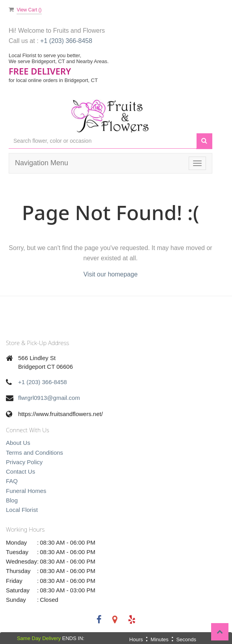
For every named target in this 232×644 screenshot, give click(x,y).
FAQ (12, 481)
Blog (12, 500)
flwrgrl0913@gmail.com (49, 398)
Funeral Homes (26, 491)
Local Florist (22, 510)
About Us (18, 443)
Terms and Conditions (34, 453)
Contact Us (20, 471)
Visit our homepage (111, 274)
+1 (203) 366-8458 (66, 41)
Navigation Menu (42, 163)
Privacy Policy (24, 462)
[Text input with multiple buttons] (103, 141)
